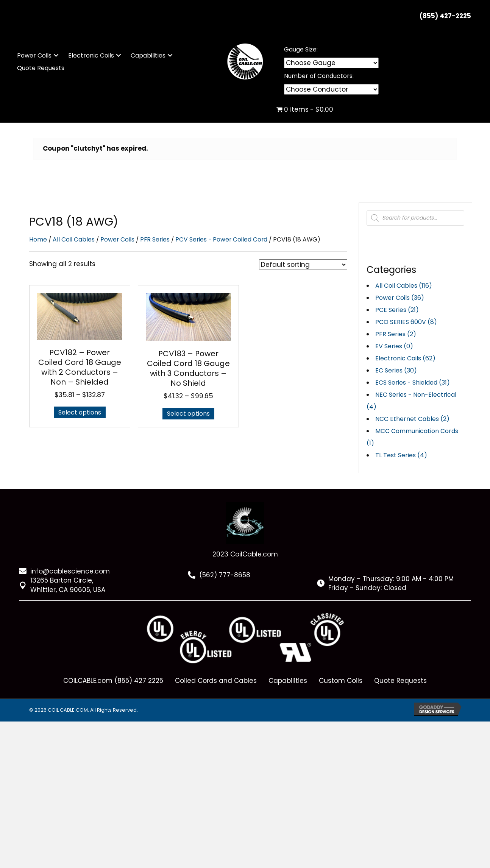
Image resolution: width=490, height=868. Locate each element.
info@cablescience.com (70, 571)
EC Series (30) (396, 370)
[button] (56, 55)
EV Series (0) (394, 346)
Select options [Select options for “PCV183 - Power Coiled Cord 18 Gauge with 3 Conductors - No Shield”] (188, 414)
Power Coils (117, 239)
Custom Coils (341, 681)
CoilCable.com (254, 554)
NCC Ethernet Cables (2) (412, 419)
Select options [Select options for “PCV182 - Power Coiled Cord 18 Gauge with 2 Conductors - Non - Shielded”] (80, 412)
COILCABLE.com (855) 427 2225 (113, 681)
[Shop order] (303, 265)
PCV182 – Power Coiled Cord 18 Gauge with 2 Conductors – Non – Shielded (80, 367)
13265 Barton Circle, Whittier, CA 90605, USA (68, 585)
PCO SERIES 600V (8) (406, 322)
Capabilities (288, 681)
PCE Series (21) (397, 310)
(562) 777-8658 (225, 575)
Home (38, 239)
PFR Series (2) (396, 334)
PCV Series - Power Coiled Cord (221, 239)
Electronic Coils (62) (405, 358)
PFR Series (155, 239)
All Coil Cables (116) (404, 286)
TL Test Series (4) (401, 455)
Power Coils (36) (400, 298)
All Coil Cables (74, 239)
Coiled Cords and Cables (216, 681)
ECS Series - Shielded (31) (413, 383)
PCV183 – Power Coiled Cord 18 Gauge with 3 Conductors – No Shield (188, 368)
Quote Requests (400, 681)
